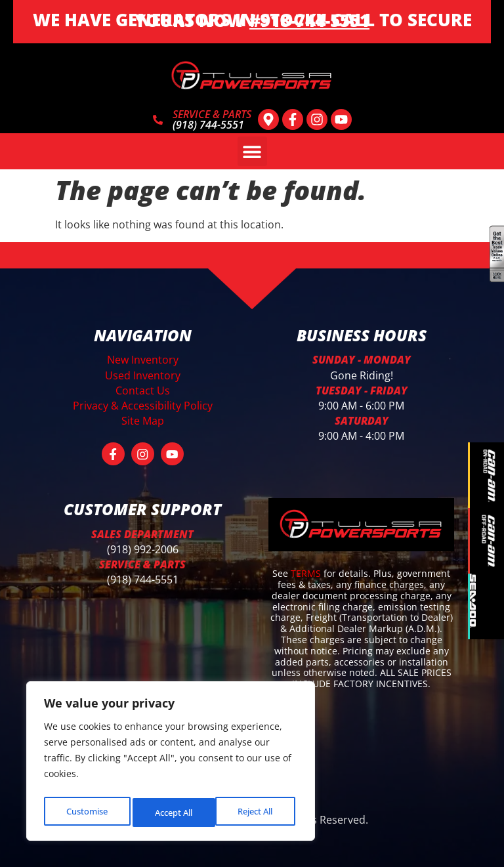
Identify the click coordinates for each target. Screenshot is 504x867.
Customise (86, 812)
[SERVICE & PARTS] (158, 120)
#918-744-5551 (309, 20)
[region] (171, 764)
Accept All (257, 812)
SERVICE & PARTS (212, 114)
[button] (252, 151)
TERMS (307, 571)
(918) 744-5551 (143, 577)
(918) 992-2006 (143, 547)
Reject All (172, 812)
